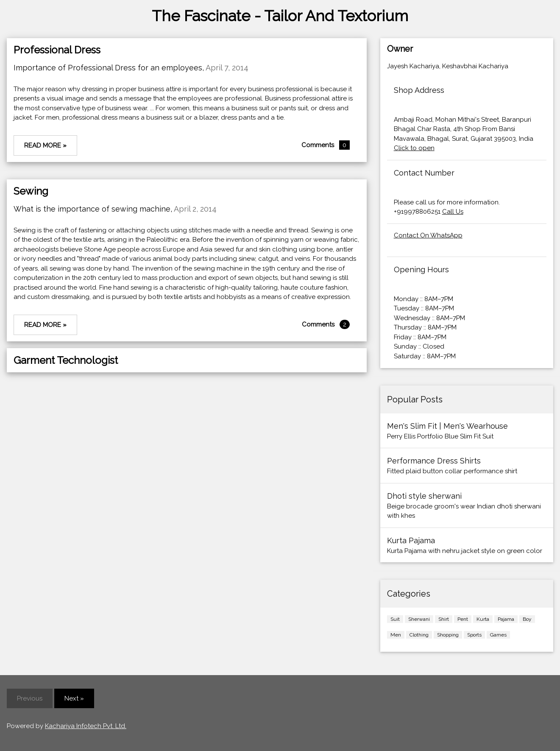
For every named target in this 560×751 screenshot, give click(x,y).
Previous (30, 698)
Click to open (414, 148)
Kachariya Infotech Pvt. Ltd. (86, 726)
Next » (74, 698)
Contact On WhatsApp (428, 235)
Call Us (453, 212)
